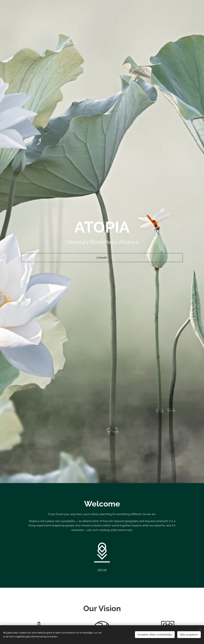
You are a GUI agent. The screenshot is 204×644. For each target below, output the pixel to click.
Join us (102, 570)
